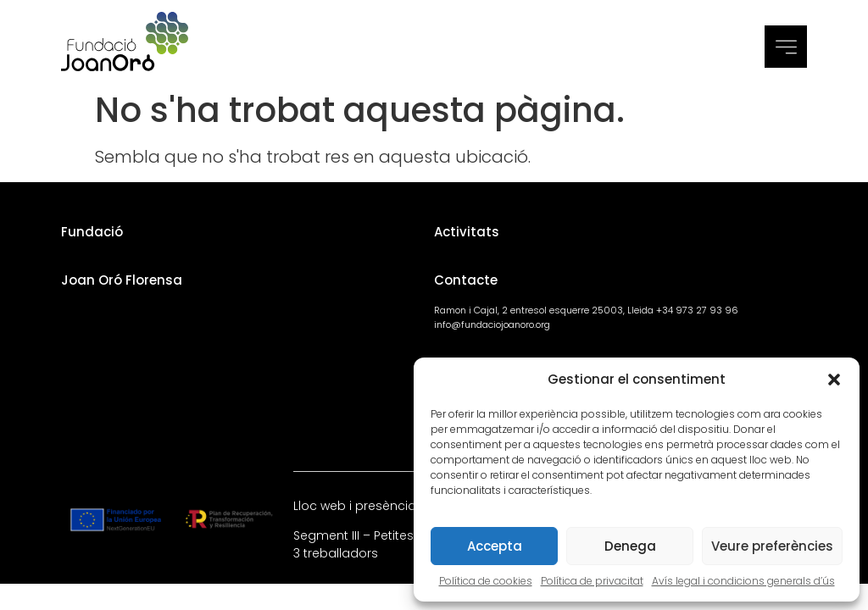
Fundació (92, 232)
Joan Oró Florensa (122, 280)
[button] (834, 380)
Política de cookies (486, 581)
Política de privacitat (592, 581)
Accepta (495, 546)
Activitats (467, 232)
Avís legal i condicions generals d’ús (743, 581)
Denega (630, 546)
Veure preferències (772, 546)
